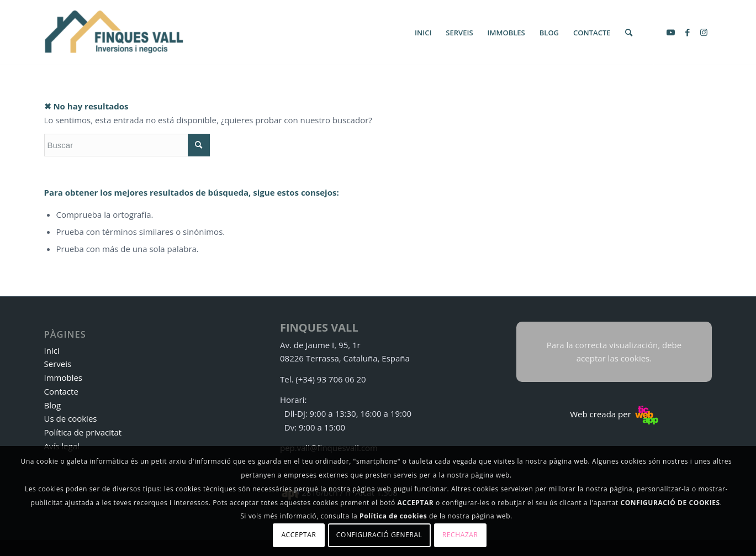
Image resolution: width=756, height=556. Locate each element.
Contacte (61, 391)
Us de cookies (71, 418)
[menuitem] (423, 33)
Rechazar (460, 535)
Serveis (58, 364)
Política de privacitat (83, 432)
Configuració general (379, 535)
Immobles (64, 377)
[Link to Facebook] (688, 32)
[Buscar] (629, 33)
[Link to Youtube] (671, 32)
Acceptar (298, 535)
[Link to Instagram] (704, 32)
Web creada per (614, 414)
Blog (53, 405)
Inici (52, 350)
